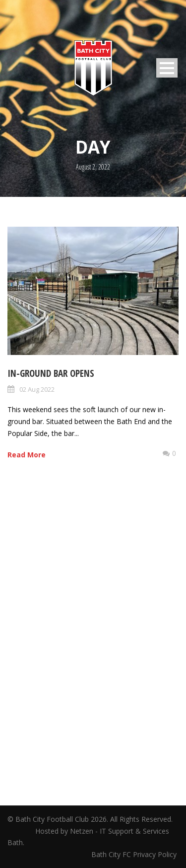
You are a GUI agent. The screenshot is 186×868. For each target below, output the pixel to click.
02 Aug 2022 (37, 389)
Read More (27, 455)
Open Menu (167, 68)
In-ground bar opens (51, 373)
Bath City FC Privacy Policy (135, 854)
